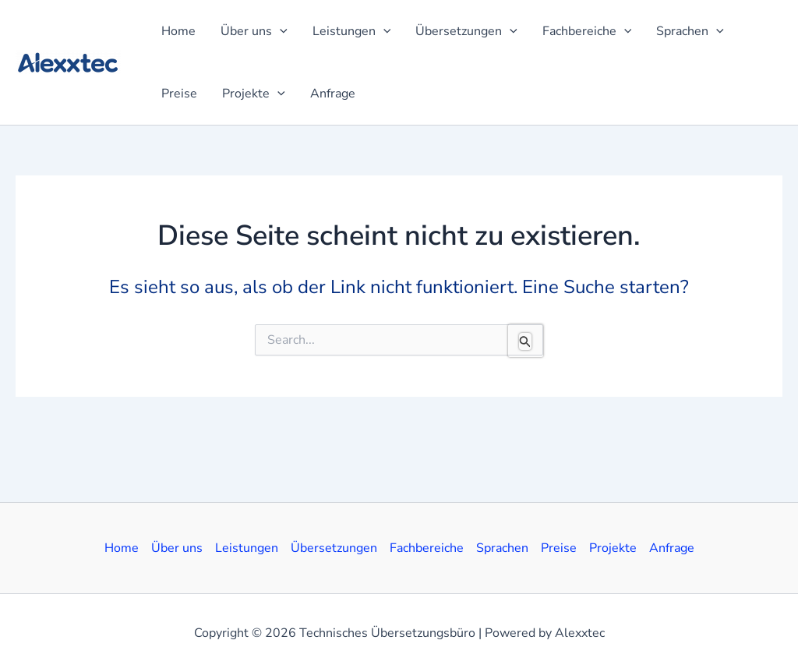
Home (122, 548)
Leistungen (247, 548)
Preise (559, 548)
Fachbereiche (427, 548)
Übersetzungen (334, 548)
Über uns (177, 548)
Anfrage (672, 548)
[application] (280, 31)
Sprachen (502, 548)
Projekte (613, 548)
